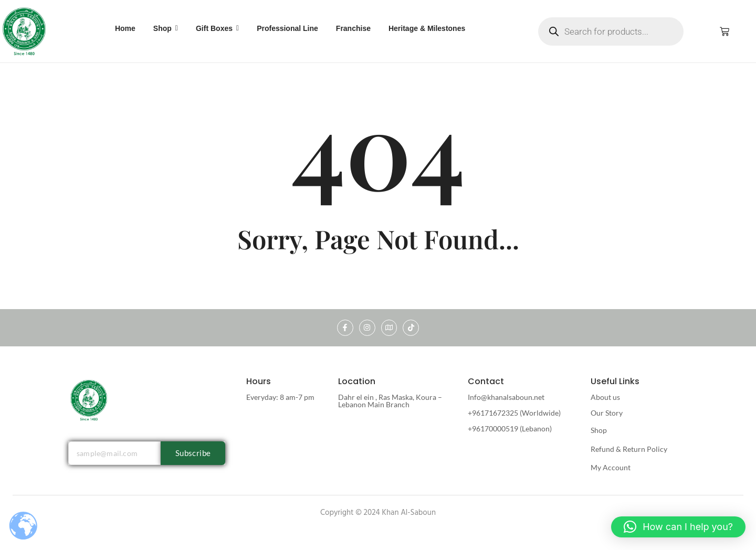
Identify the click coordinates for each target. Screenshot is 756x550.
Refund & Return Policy (629, 449)
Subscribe (193, 453)
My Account (611, 467)
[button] (678, 527)
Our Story (607, 413)
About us (605, 397)
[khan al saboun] (25, 31)
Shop (599, 430)
